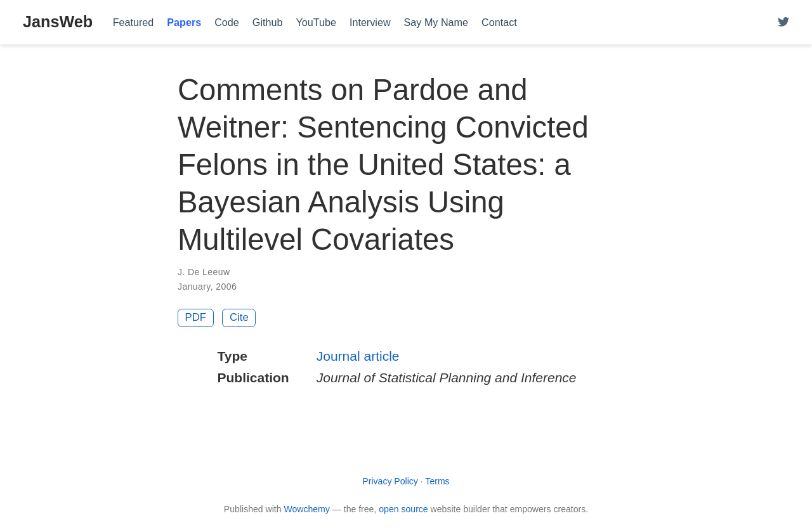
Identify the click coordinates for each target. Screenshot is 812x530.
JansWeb (58, 22)
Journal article (358, 356)
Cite (239, 317)
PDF (196, 317)
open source (403, 509)
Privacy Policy (390, 481)
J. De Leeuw (204, 272)
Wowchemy (306, 509)
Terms (437, 481)
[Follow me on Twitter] (783, 23)
